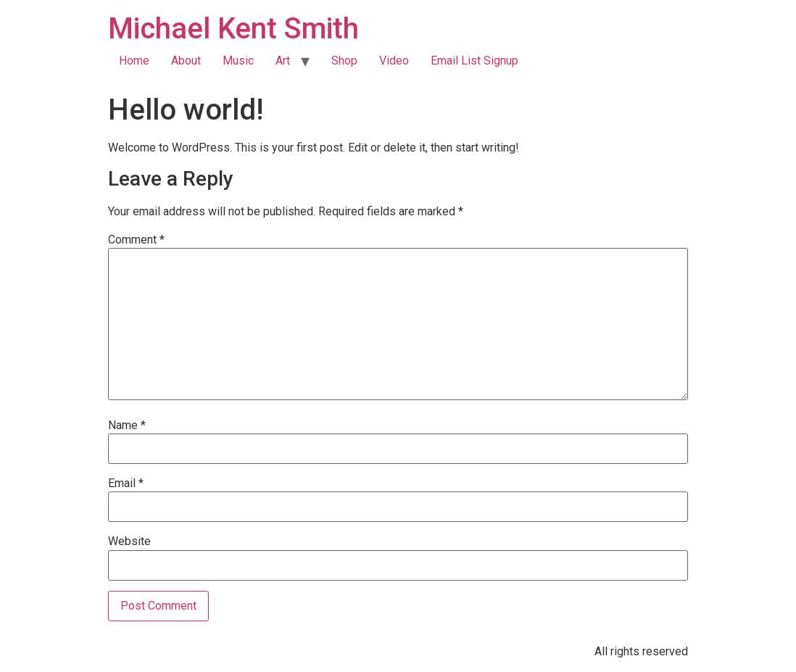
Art (283, 61)
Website (129, 542)
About (186, 61)
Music (238, 61)
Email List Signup (474, 61)
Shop (344, 61)
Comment (136, 240)
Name (127, 426)
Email (126, 484)
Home (134, 61)
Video (394, 61)
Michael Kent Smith (233, 29)
